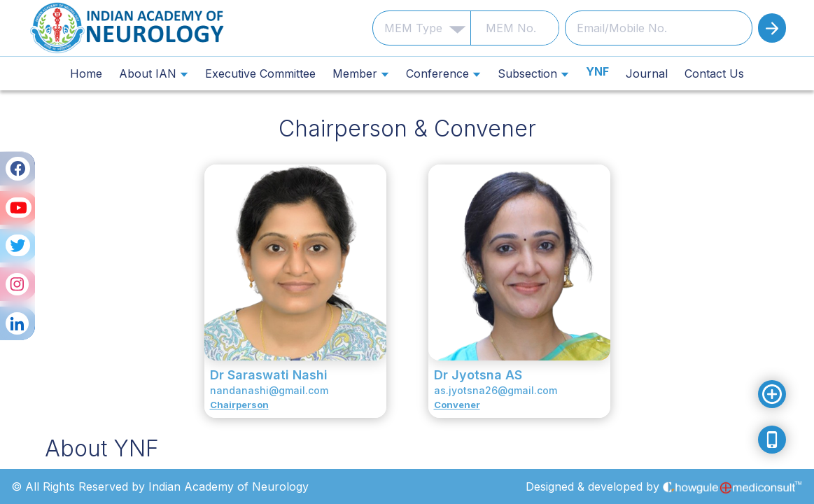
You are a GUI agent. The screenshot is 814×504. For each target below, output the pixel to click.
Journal (647, 73)
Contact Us (714, 73)
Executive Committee (260, 73)
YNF (597, 72)
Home (86, 73)
